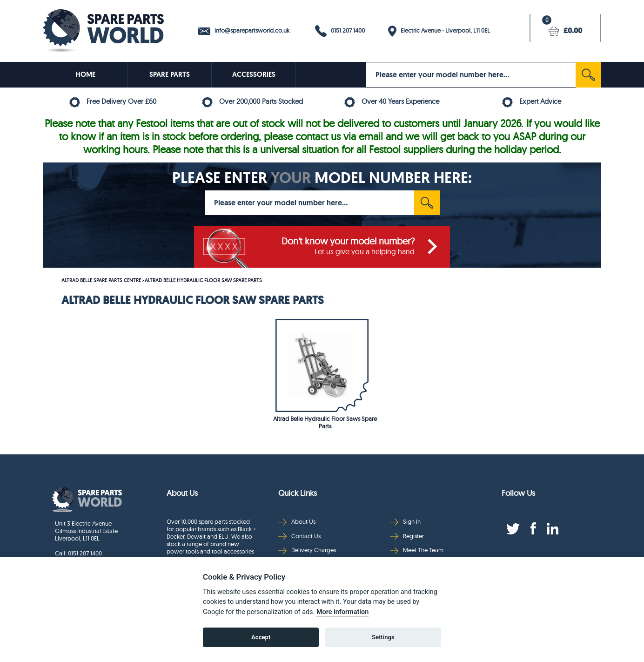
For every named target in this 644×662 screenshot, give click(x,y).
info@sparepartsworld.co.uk (244, 31)
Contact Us (299, 536)
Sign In (405, 522)
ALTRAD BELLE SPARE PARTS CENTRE (101, 280)
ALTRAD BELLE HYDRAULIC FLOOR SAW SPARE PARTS (203, 280)
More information (342, 612)
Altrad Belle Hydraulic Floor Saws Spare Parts (325, 422)
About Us (297, 522)
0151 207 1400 (340, 31)
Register (407, 536)
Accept (261, 637)
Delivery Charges (307, 550)
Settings (383, 637)
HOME (85, 74)
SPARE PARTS (170, 74)
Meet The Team (417, 550)
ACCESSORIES (254, 74)
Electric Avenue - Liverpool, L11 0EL (439, 31)
